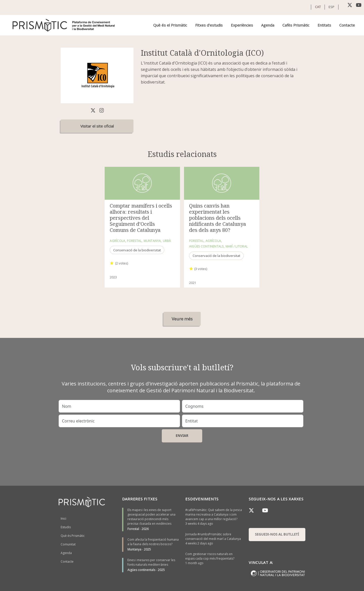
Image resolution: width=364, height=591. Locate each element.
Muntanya (134, 549)
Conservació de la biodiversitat (137, 250)
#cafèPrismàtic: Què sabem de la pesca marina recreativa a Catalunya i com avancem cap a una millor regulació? (214, 514)
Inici (63, 518)
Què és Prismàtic (73, 536)
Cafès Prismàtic (296, 25)
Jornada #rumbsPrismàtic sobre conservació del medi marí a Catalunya (213, 536)
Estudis (66, 527)
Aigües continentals (141, 570)
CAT (318, 7)
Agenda (268, 25)
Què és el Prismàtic (170, 25)
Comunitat (68, 544)
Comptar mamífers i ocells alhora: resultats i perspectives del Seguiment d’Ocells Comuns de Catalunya (141, 218)
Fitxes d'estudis (209, 25)
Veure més (182, 319)
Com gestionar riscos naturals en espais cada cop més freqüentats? (210, 556)
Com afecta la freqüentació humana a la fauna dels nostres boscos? (153, 542)
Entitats (324, 25)
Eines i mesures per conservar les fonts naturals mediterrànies (151, 562)
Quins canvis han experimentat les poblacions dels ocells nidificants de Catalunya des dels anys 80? (218, 218)
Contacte (347, 25)
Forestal (133, 529)
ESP (332, 7)
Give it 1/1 (112, 263)
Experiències (242, 25)
